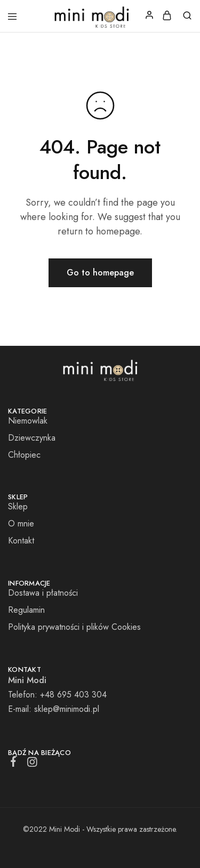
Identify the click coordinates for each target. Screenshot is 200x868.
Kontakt (21, 541)
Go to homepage (100, 273)
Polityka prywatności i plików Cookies (74, 627)
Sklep (18, 506)
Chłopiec (24, 455)
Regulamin (26, 610)
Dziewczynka (32, 438)
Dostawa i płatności (43, 593)
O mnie (21, 524)
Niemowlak (28, 421)
